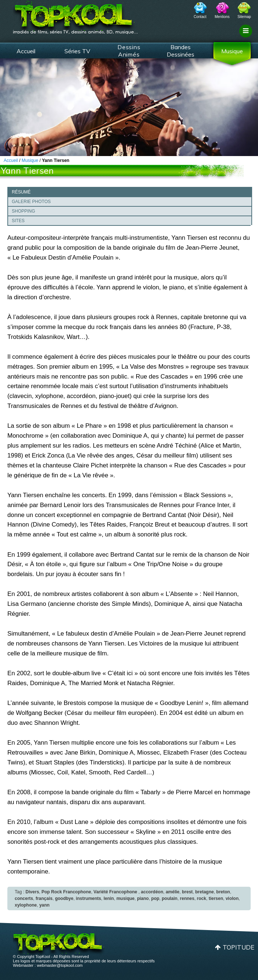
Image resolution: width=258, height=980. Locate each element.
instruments (89, 898)
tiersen (216, 898)
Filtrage (247, 38)
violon (232, 898)
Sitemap (244, 17)
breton (223, 892)
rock (202, 898)
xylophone (26, 905)
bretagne (204, 892)
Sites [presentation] (18, 221)
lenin (109, 898)
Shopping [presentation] (23, 211)
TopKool (75, 15)
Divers (32, 892)
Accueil (26, 51)
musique (125, 898)
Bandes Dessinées (181, 51)
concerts (24, 898)
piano (143, 898)
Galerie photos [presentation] (31, 202)
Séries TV (77, 51)
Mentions (222, 17)
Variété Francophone (115, 892)
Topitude (238, 947)
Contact (200, 17)
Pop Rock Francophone (66, 892)
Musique (232, 51)
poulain (169, 898)
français (44, 898)
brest (187, 892)
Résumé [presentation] (21, 192)
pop (155, 898)
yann (45, 905)
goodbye (64, 898)
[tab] (130, 192)
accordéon (152, 892)
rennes (187, 898)
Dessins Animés (129, 51)
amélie (172, 892)
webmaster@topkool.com (60, 965)
